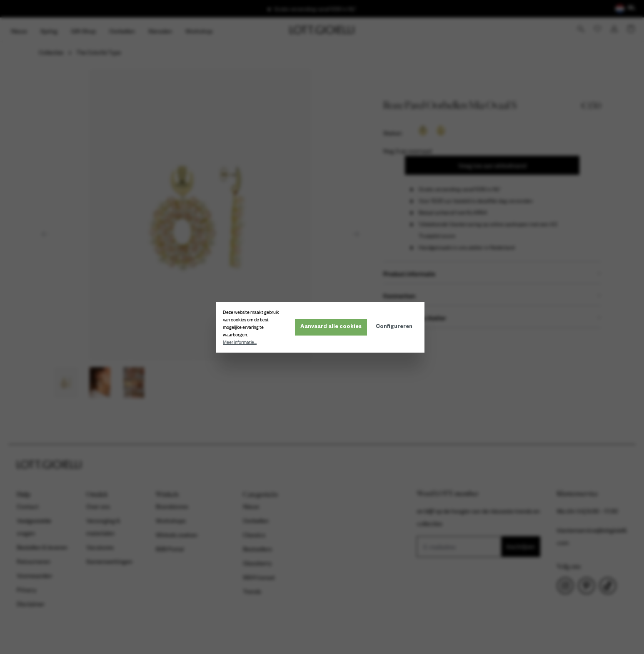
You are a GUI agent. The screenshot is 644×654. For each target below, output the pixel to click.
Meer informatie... (241, 342)
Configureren (396, 327)
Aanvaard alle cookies (333, 327)
